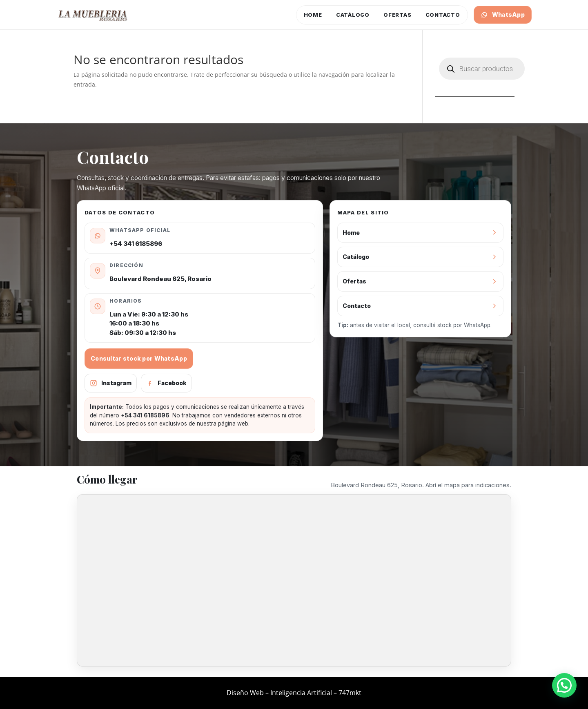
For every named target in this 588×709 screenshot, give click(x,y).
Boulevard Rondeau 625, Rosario (160, 279)
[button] (564, 685)
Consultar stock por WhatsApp (139, 358)
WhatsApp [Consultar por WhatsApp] (503, 15)
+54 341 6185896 (136, 244)
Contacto (443, 15)
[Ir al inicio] (93, 15)
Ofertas (397, 15)
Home (313, 15)
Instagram (111, 383)
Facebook (166, 383)
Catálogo (353, 15)
